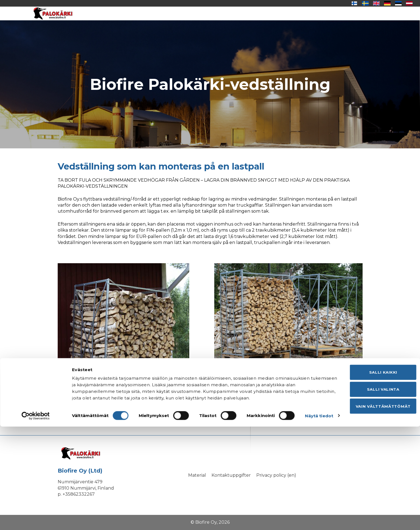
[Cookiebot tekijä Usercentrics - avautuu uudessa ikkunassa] (36, 519)
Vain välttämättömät (374, 504)
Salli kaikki (374, 468)
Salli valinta (374, 486)
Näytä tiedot (86, 519)
